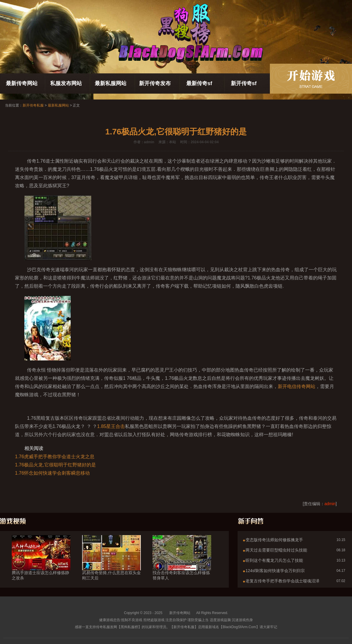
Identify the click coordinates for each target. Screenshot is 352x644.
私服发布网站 (66, 83)
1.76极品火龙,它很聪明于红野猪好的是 (55, 465)
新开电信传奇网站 (297, 386)
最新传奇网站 (22, 83)
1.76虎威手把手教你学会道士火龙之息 (55, 457)
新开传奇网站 (180, 613)
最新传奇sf (199, 83)
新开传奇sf (244, 83)
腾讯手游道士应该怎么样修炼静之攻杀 (41, 565)
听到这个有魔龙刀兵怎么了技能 (274, 560)
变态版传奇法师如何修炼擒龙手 (274, 540)
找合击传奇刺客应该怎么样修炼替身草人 (182, 565)
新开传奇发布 (155, 83)
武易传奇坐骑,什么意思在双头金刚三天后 (111, 565)
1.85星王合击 (111, 426)
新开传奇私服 (33, 105)
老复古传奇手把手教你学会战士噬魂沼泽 (282, 581)
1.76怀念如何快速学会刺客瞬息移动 (52, 473)
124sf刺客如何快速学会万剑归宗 (275, 571)
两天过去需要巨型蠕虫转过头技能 (276, 550)
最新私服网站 (111, 83)
